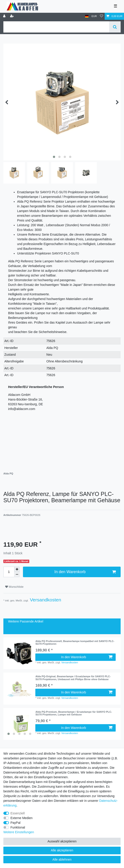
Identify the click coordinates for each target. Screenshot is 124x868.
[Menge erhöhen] (17, 569)
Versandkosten (45, 600)
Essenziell (18, 813)
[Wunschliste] (101, 16)
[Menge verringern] (17, 575)
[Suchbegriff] (56, 27)
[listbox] (19, 724)
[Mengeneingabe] (9, 572)
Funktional (18, 827)
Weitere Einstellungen (19, 832)
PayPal (16, 823)
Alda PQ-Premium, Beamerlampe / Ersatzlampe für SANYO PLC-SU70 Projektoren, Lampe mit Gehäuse (74, 713)
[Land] (87, 16)
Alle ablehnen (62, 859)
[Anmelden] (5, 16)
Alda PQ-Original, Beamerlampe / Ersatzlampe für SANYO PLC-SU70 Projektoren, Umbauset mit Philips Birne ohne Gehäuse (73, 678)
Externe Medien (22, 818)
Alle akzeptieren (62, 850)
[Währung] (94, 16)
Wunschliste (14, 587)
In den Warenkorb (85, 572)
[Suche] (115, 27)
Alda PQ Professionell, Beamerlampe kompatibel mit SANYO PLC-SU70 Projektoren (75, 642)
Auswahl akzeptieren (62, 841)
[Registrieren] (12, 16)
